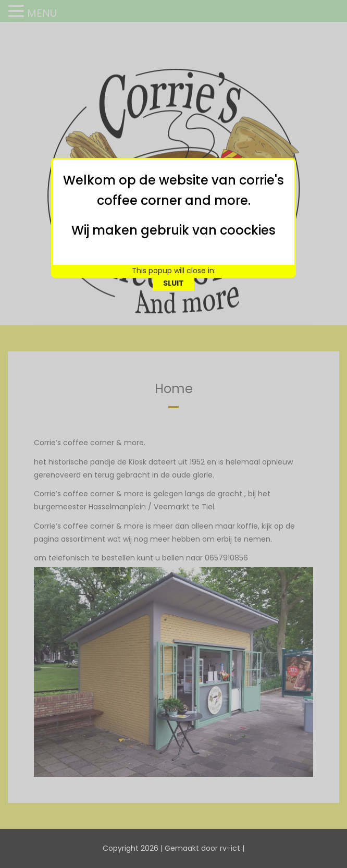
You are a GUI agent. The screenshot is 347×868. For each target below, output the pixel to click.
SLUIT (173, 253)
